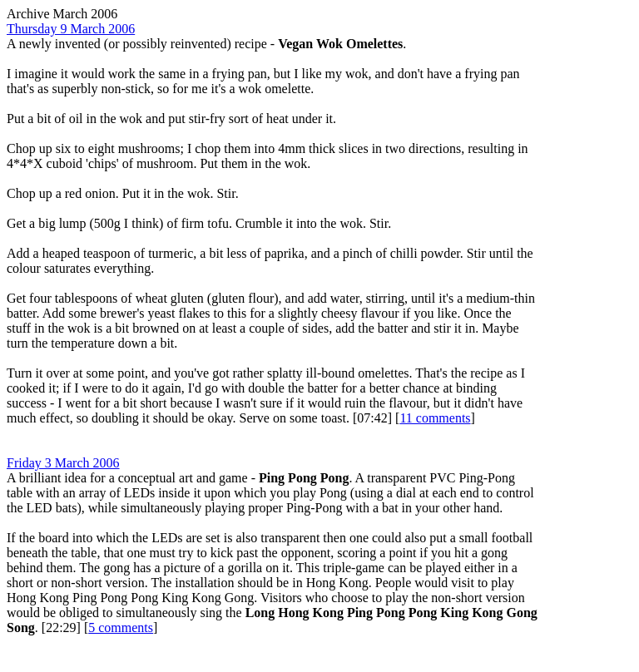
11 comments (435, 418)
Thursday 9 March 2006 (71, 29)
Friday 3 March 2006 (63, 463)
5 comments (121, 628)
